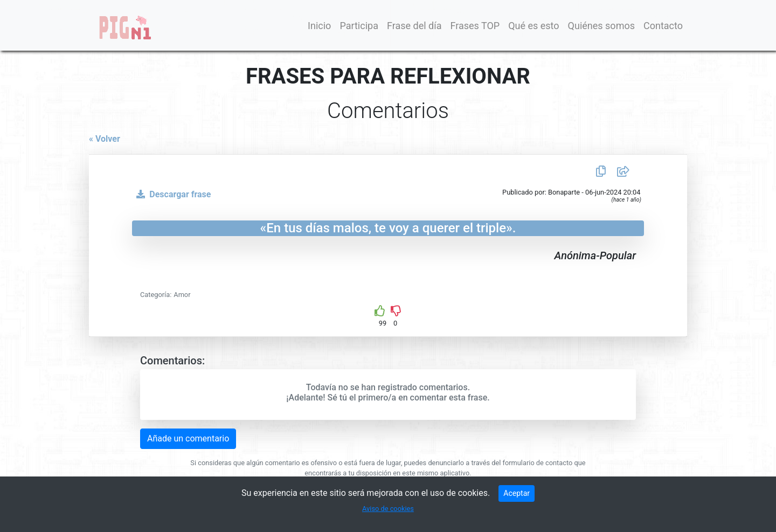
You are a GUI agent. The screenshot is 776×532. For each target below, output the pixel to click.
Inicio (319, 26)
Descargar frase (171, 194)
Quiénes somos (601, 26)
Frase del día (414, 26)
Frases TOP (475, 26)
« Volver (105, 139)
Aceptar (517, 493)
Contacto (663, 26)
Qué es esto (533, 26)
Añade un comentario (188, 438)
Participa (359, 26)
